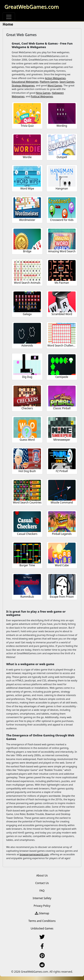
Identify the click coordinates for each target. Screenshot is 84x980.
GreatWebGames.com (32, 7)
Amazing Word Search (62, 251)
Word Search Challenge (62, 345)
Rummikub (27, 597)
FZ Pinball (62, 471)
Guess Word (27, 440)
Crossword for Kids (62, 220)
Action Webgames (55, 78)
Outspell (62, 157)
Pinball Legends (62, 534)
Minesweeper (62, 440)
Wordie (27, 157)
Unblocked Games (42, 928)
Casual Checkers (27, 534)
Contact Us (42, 883)
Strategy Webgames (23, 85)
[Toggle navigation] (9, 17)
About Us (42, 875)
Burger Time (27, 565)
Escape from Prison (62, 597)
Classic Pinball (62, 408)
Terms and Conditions (42, 921)
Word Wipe (27, 188)
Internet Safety (42, 898)
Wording (62, 126)
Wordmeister (27, 220)
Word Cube (62, 565)
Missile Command (62, 502)
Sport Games (67, 82)
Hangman (62, 188)
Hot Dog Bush (27, 471)
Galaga (27, 314)
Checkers (27, 408)
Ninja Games (43, 93)
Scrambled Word (62, 314)
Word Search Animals (27, 283)
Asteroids (27, 345)
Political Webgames (42, 96)
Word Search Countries (27, 502)
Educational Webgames (25, 82)
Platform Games (49, 82)
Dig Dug (27, 377)
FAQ (42, 891)
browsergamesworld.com (34, 854)
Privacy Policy (42, 906)
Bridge (27, 251)
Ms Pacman (62, 283)
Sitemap (42, 913)
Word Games (55, 85)
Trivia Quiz (27, 126)
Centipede (62, 377)
